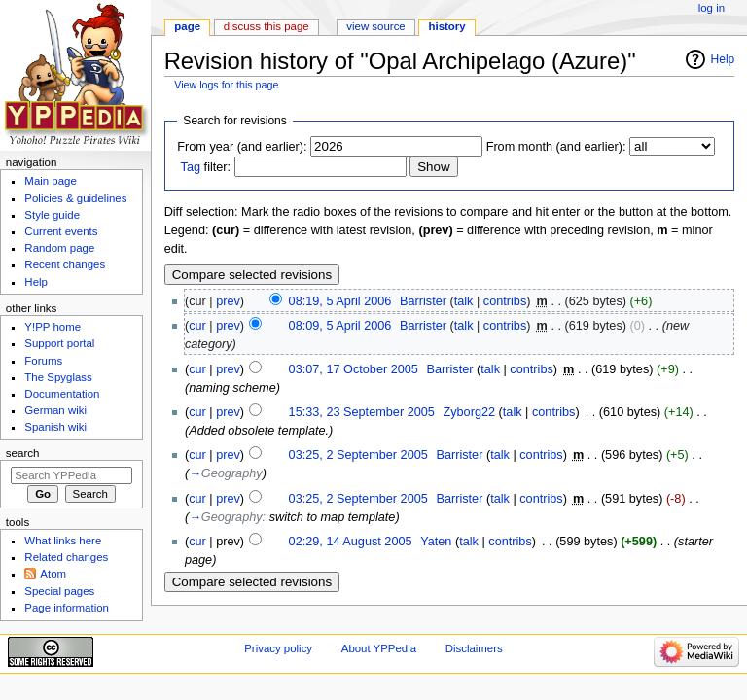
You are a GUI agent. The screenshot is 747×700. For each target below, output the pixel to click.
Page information (67, 608)
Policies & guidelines (75, 198)
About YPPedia (379, 648)
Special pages (59, 591)
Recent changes (65, 264)
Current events (61, 231)
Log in (711, 8)
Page (187, 26)
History (447, 26)
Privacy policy (278, 648)
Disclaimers (474, 648)
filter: (206, 167)
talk (464, 301)
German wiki (55, 410)
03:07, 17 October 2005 (354, 369)
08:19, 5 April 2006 (340, 301)
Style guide (52, 215)
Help (723, 59)
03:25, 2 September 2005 (358, 455)
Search (23, 453)
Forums (43, 361)
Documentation (62, 394)
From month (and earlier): (556, 147)
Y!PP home (53, 327)
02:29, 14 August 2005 (351, 542)
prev (228, 301)
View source (375, 26)
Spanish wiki (55, 427)
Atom (53, 574)
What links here (63, 541)
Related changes (66, 557)
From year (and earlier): (242, 147)
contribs (505, 301)
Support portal (59, 343)
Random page (59, 248)
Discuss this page (267, 26)
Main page (51, 181)
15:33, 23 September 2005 (362, 412)
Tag (191, 167)
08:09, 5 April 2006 (340, 326)
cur (197, 326)
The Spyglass (58, 377)
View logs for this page (226, 85)
